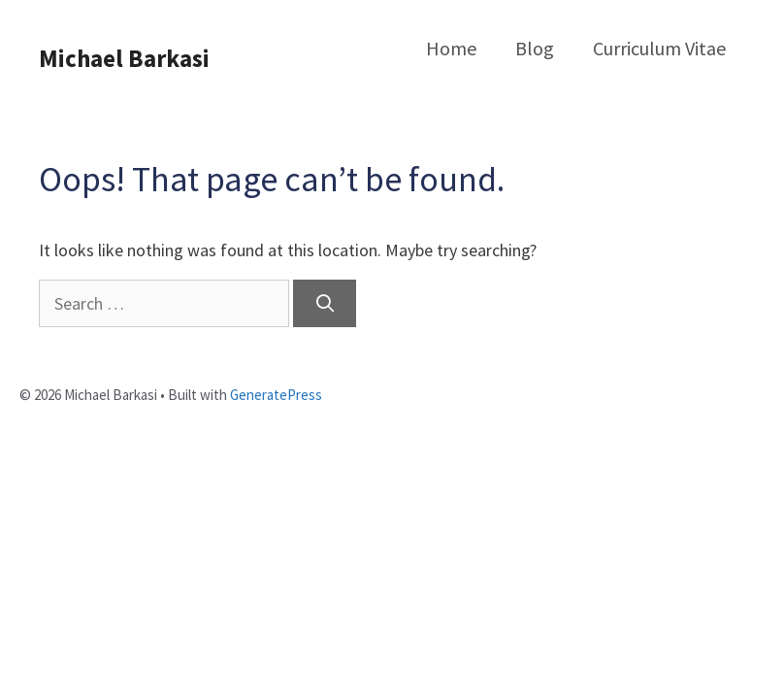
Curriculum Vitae (659, 48)
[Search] (325, 303)
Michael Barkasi (124, 58)
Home (451, 48)
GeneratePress (276, 395)
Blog (535, 48)
